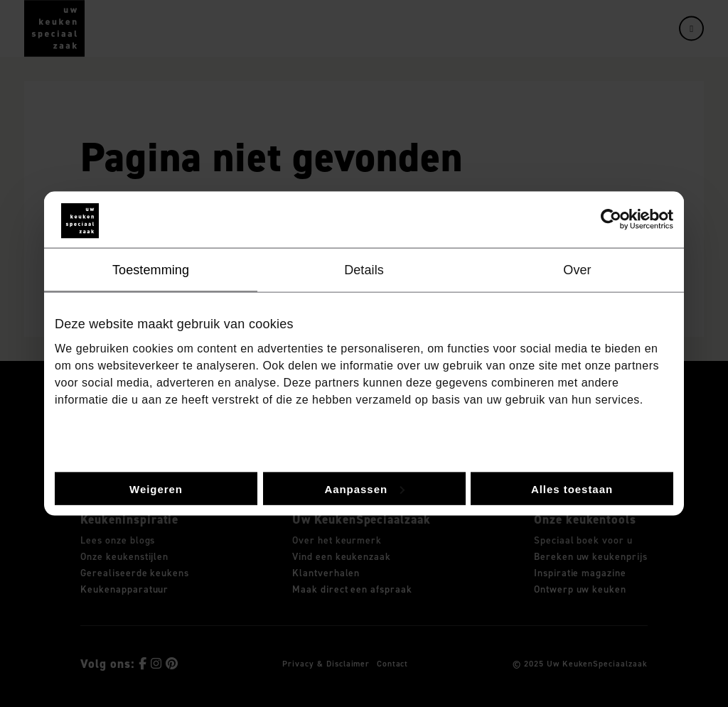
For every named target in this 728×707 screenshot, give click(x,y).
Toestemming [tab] (151, 269)
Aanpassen (364, 489)
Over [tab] (577, 269)
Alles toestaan (572, 489)
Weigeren (156, 489)
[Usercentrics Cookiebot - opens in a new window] (611, 220)
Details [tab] (364, 269)
